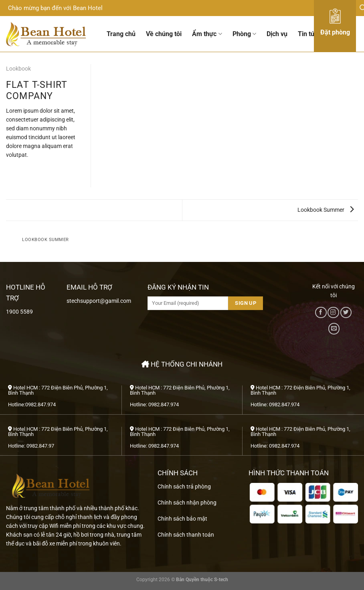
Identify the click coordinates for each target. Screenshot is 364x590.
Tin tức (308, 34)
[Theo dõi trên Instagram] (333, 313)
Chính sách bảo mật (182, 519)
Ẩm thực (207, 34)
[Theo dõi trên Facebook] (321, 313)
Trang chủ (121, 34)
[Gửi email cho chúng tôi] (334, 329)
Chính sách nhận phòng (187, 503)
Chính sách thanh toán (186, 535)
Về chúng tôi (164, 34)
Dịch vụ (277, 34)
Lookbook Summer (326, 210)
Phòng (244, 34)
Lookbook (18, 69)
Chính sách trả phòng (184, 487)
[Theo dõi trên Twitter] (346, 313)
